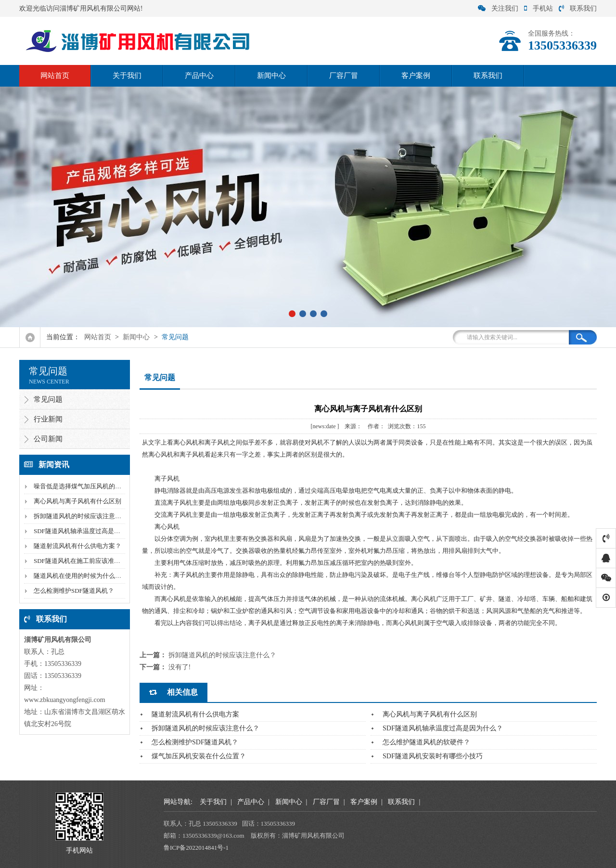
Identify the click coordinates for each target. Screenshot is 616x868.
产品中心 (199, 76)
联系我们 (578, 8)
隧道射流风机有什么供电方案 (195, 714)
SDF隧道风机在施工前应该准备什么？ (86, 561)
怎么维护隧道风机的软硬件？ (426, 742)
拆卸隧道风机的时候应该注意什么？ (84, 516)
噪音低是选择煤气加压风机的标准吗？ (87, 486)
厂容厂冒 (344, 76)
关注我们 (498, 8)
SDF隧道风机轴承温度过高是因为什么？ (90, 531)
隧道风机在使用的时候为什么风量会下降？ (93, 576)
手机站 (539, 8)
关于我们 (127, 76)
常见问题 (175, 337)
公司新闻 (48, 439)
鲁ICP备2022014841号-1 (196, 848)
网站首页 (55, 76)
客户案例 (416, 76)
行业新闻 (48, 419)
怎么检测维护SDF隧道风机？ (74, 591)
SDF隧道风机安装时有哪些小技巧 (433, 756)
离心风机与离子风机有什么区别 (77, 501)
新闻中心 (271, 76)
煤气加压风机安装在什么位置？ (199, 756)
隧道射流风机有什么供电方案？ (77, 546)
